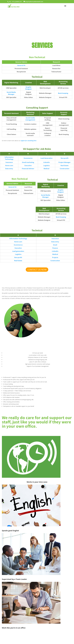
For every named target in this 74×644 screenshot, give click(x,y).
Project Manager (65, 162)
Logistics (47, 165)
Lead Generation (46, 158)
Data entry (9, 169)
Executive (28, 165)
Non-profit (65, 158)
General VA (21, 65)
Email (55, 245)
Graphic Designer (29, 88)
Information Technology (9, 158)
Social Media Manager (11, 93)
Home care (9, 165)
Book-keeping (63, 93)
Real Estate (65, 165)
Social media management (30, 119)
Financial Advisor (28, 169)
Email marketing (28, 162)
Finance (55, 248)
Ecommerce (28, 158)
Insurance (9, 162)
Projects (55, 257)
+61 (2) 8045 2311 (17, 2)
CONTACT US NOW (37, 270)
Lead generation (18, 251)
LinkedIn (47, 162)
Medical (46, 169)
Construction (65, 169)
